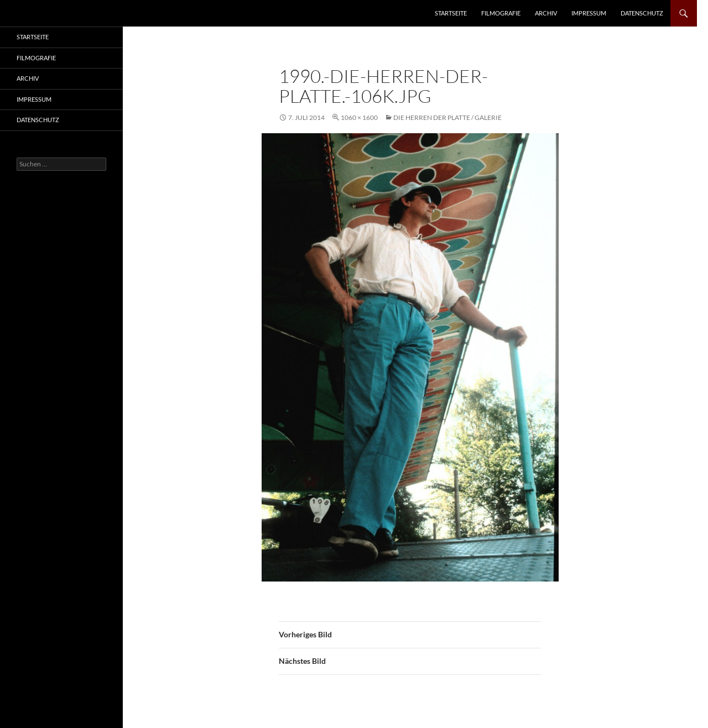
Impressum (589, 13)
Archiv (546, 13)
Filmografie (501, 13)
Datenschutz (642, 13)
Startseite (451, 13)
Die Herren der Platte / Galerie (447, 117)
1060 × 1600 (359, 117)
